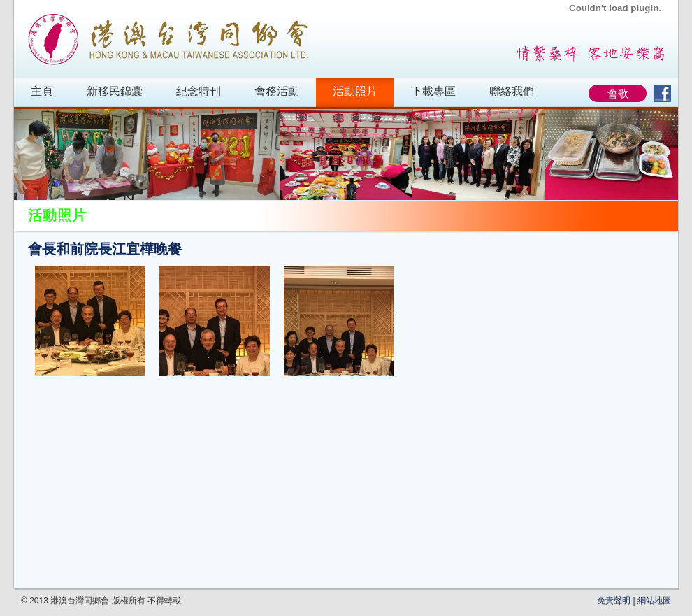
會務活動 (277, 91)
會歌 (618, 93)
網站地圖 (654, 601)
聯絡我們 (512, 91)
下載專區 (433, 91)
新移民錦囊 (115, 91)
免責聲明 (614, 601)
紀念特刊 (199, 91)
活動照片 (355, 91)
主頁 (42, 91)
